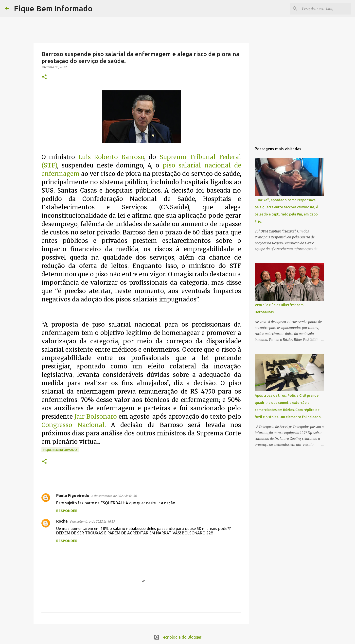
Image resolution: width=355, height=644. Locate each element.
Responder (67, 511)
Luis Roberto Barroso (111, 157)
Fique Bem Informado (53, 8)
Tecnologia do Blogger (178, 637)
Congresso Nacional (73, 425)
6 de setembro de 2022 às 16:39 (92, 521)
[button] (44, 77)
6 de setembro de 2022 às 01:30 (114, 496)
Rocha (62, 521)
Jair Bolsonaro (96, 417)
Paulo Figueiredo (73, 495)
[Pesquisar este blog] (325, 9)
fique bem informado (60, 450)
